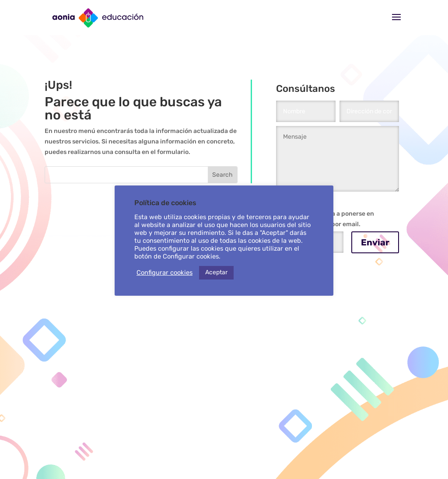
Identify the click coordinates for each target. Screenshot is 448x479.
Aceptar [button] (216, 272)
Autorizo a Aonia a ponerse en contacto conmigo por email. (325, 219)
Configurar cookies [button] (164, 273)
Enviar (375, 242)
